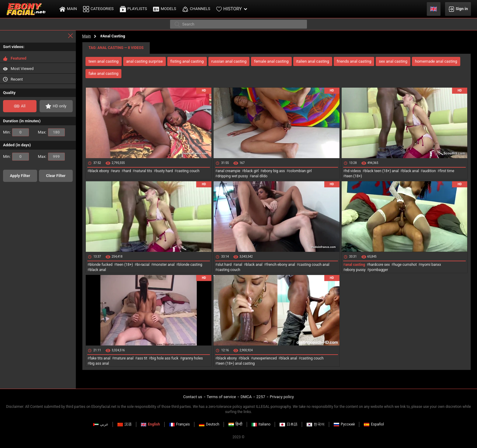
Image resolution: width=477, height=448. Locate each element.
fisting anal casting (187, 61)
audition (429, 171)
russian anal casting (229, 61)
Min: (16, 132)
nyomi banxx (431, 265)
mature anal (124, 358)
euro (117, 171)
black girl (251, 171)
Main (87, 36)
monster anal (164, 265)
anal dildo (259, 176)
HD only (56, 106)
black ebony (99, 171)
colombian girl (300, 171)
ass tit (142, 358)
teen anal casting (104, 61)
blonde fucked (101, 265)
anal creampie (229, 171)
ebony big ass (274, 171)
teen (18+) (354, 176)
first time (447, 171)
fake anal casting (103, 73)
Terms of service (221, 397)
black (245, 358)
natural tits (143, 171)
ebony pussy (355, 270)
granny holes (193, 358)
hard (127, 171)
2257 (261, 397)
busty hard (164, 171)
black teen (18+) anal (382, 171)
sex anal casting (393, 61)
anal (239, 265)
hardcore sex (380, 265)
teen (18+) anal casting (236, 363)
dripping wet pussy (233, 176)
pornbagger (379, 270)
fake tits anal (100, 358)
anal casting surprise (144, 61)
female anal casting (271, 61)
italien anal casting (313, 61)
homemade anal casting (436, 61)
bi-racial (143, 265)
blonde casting (190, 265)
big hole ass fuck (165, 358)
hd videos (353, 171)
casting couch (188, 171)
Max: (51, 132)
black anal (411, 171)
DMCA (246, 397)
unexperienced (265, 358)
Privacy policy (282, 397)
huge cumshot (405, 265)
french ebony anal (281, 265)
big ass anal (99, 363)
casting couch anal (314, 265)
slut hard (225, 265)
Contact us (193, 397)
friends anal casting (354, 61)
